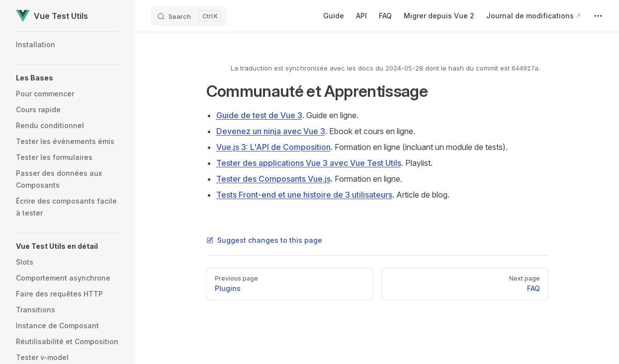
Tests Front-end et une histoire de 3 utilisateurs (304, 195)
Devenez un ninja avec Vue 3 (271, 131)
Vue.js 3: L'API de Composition (273, 147)
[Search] (189, 16)
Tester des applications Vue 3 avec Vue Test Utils (309, 163)
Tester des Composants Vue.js (273, 179)
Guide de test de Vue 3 (259, 115)
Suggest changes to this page (264, 240)
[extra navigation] (598, 16)
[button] (68, 78)
